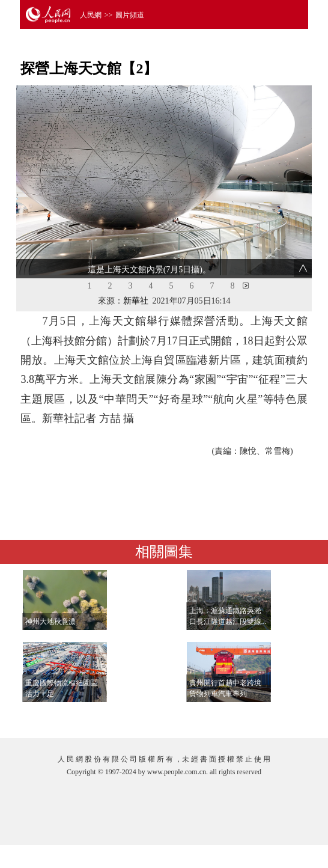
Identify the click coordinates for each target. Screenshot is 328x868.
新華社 (136, 301)
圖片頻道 (130, 15)
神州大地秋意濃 (50, 622)
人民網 (91, 15)
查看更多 (275, 717)
